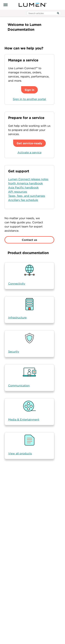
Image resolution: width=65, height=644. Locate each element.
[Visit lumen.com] (33, 5)
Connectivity (17, 284)
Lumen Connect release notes (28, 179)
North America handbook (25, 183)
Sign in (29, 90)
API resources (18, 192)
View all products (20, 453)
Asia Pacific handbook (23, 187)
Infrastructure (17, 317)
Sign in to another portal (29, 99)
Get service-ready (29, 143)
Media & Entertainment (24, 419)
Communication (19, 385)
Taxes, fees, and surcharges (27, 196)
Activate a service (29, 152)
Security (14, 351)
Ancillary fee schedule (23, 200)
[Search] (58, 13)
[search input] (44, 13)
